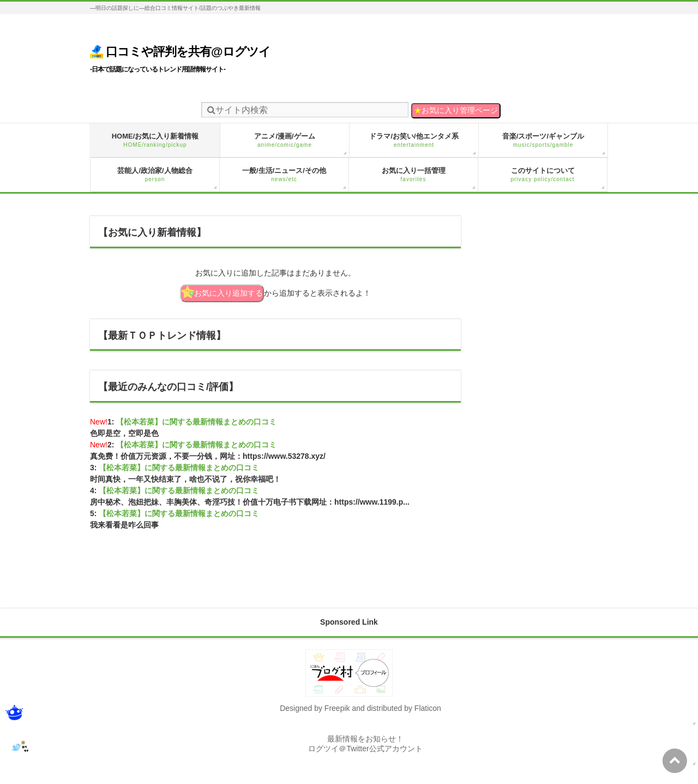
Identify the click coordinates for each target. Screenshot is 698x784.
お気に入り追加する (222, 292)
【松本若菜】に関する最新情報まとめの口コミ (196, 422)
